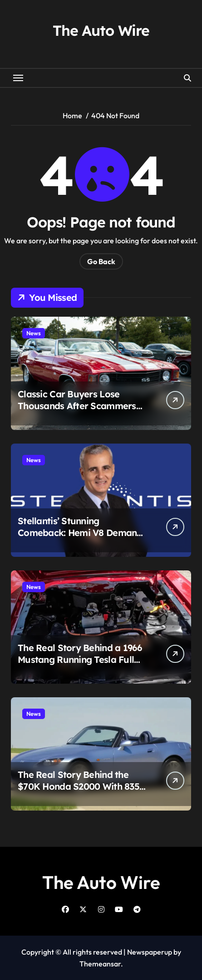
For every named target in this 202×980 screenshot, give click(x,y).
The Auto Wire (101, 30)
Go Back (101, 261)
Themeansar (100, 964)
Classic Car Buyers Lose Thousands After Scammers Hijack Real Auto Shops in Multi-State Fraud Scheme (77, 412)
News (34, 333)
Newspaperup (150, 952)
